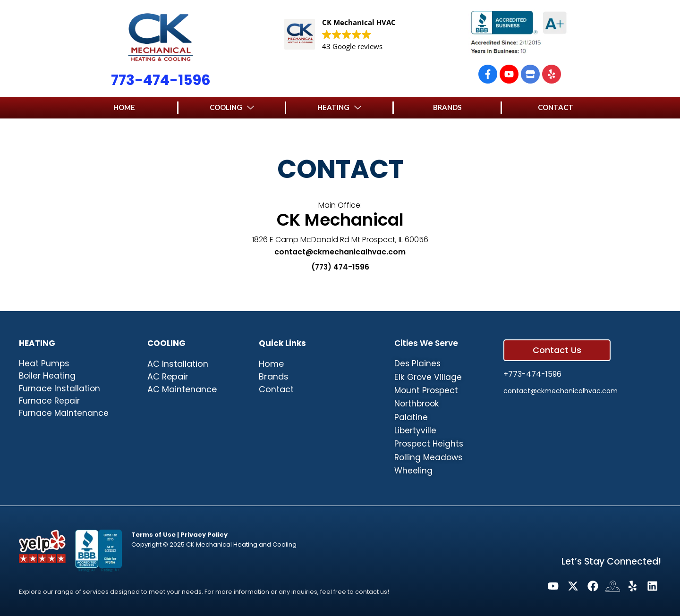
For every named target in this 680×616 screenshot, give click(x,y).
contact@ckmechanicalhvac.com (340, 252)
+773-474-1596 (532, 368)
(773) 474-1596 (340, 267)
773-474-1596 (161, 80)
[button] (124, 107)
